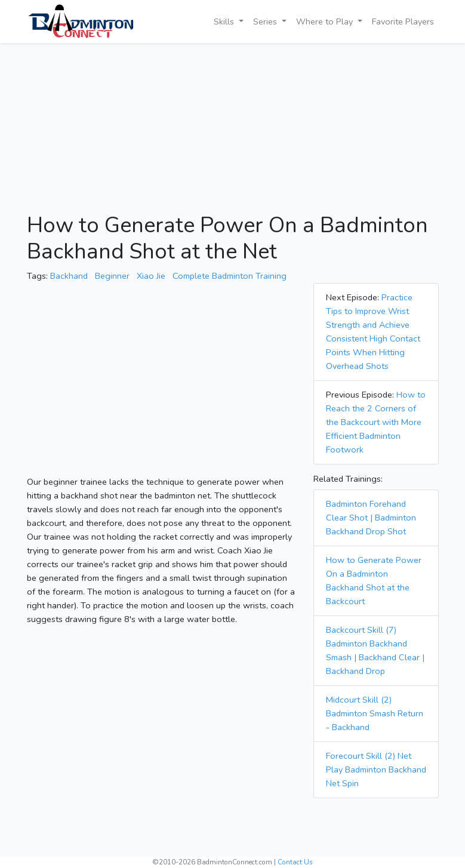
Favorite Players (403, 21)
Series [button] (266, 21)
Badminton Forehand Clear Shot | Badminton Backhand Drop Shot (371, 518)
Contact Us (295, 862)
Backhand (69, 276)
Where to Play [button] (326, 21)
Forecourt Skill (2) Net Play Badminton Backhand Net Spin (376, 769)
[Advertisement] (233, 129)
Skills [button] (225, 21)
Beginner (112, 276)
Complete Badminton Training (230, 276)
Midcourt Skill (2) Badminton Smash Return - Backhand (375, 713)
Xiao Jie (151, 276)
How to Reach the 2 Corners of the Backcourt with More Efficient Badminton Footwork (376, 422)
